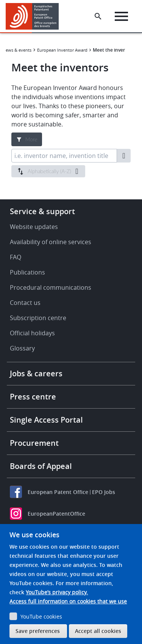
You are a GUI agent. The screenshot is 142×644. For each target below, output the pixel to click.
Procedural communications (51, 287)
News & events (17, 50)
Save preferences (38, 631)
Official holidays (32, 333)
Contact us (25, 303)
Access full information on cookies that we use (68, 601)
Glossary (22, 348)
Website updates (34, 227)
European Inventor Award (62, 50)
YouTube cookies (41, 616)
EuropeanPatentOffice (56, 514)
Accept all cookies (98, 631)
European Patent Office (58, 492)
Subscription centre (38, 318)
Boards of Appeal (41, 466)
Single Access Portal (46, 420)
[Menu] (121, 16)
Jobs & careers (36, 373)
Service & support (42, 211)
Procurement (34, 443)
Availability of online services (51, 242)
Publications (27, 272)
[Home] (35, 16)
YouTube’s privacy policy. (57, 592)
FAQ (16, 257)
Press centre (33, 397)
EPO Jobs (104, 492)
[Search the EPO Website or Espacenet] (98, 16)
